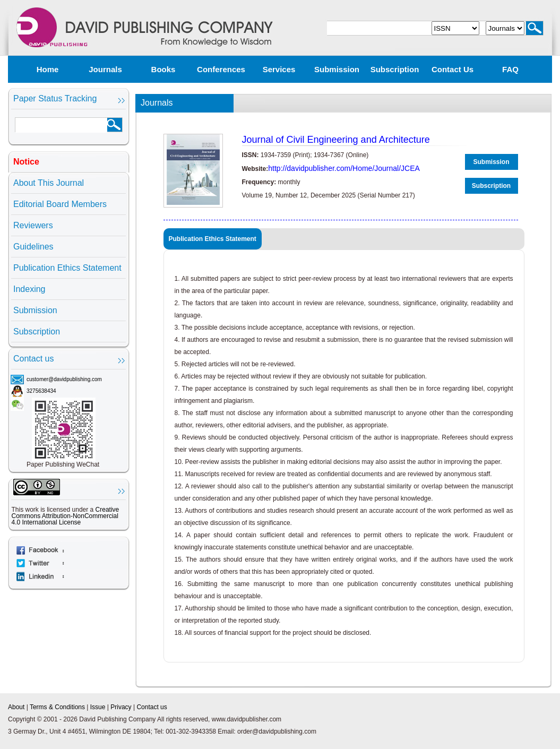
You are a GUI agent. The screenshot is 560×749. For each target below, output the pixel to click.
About (16, 707)
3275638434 (41, 391)
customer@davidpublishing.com (64, 379)
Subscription (395, 69)
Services (279, 69)
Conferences (221, 69)
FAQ (510, 69)
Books (163, 69)
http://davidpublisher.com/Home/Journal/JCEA (344, 168)
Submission (337, 69)
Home (48, 69)
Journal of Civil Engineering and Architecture (336, 140)
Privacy (121, 707)
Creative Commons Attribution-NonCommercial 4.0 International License (66, 516)
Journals (105, 69)
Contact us (453, 69)
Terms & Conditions (57, 707)
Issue (98, 707)
